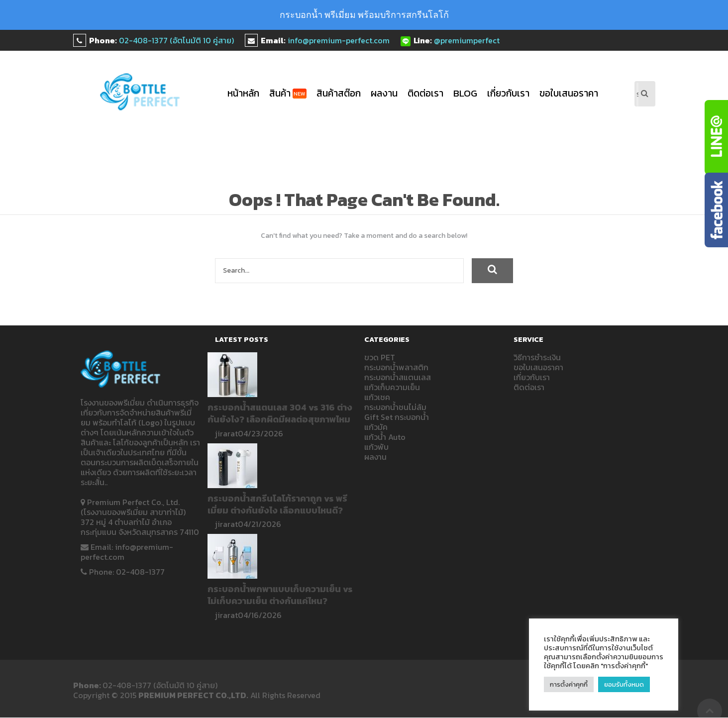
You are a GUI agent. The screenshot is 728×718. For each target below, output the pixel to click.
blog (465, 93)
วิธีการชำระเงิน (537, 357)
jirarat (226, 433)
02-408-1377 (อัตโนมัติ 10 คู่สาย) (176, 40)
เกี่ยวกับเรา (508, 93)
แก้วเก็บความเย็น (392, 387)
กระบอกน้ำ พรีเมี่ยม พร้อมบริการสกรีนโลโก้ (364, 15)
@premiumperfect (467, 40)
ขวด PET (380, 357)
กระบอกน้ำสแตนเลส (398, 377)
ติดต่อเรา (425, 93)
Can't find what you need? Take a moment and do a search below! (364, 236)
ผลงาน (384, 93)
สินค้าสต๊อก (339, 93)
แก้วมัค (376, 427)
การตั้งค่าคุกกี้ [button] (569, 684)
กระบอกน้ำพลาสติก (396, 367)
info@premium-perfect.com (339, 40)
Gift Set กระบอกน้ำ (397, 417)
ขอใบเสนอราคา (569, 93)
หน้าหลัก (243, 93)
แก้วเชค (377, 397)
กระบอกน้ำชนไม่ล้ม (395, 407)
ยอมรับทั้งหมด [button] (624, 684)
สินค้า (288, 93)
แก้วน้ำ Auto (385, 437)
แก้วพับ (376, 447)
